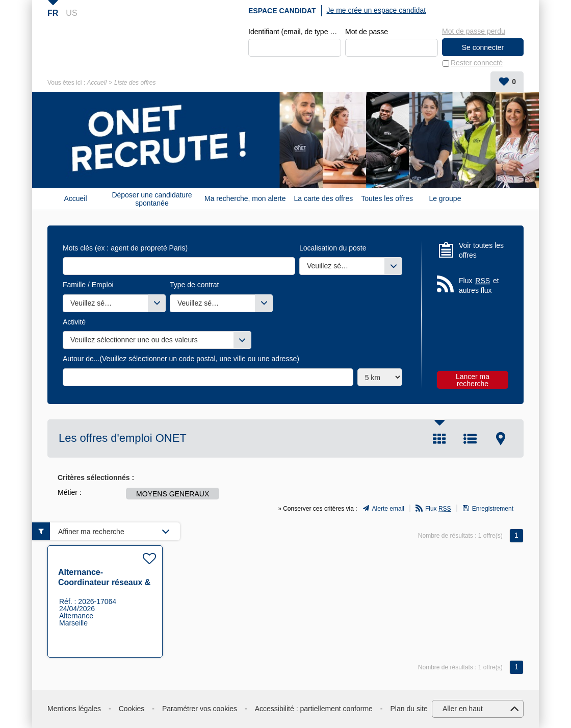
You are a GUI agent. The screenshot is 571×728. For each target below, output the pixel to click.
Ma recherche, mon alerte (245, 199)
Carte (501, 439)
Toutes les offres (387, 199)
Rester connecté (477, 63)
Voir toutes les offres (481, 250)
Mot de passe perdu (474, 31)
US (71, 13)
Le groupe (445, 199)
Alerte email (388, 509)
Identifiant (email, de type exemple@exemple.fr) (295, 32)
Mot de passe (367, 32)
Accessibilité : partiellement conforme (314, 709)
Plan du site (409, 709)
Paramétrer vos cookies (200, 709)
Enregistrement (493, 509)
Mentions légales (74, 709)
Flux (438, 509)
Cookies (132, 709)
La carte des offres (324, 199)
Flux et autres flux (479, 285)
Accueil (97, 83)
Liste (470, 439)
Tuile (439, 439)
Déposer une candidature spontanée (152, 199)
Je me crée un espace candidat (377, 10)
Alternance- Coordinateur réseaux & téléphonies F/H (104, 582)
